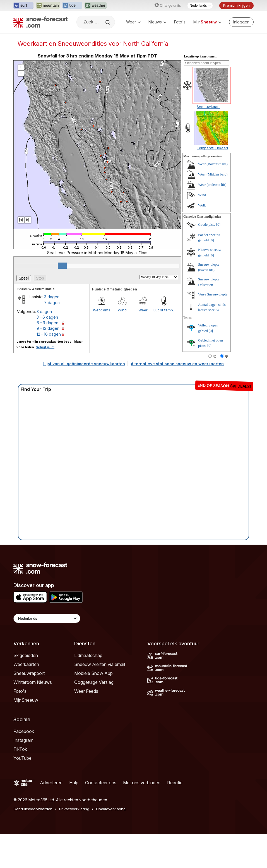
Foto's (180, 22)
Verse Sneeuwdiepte (213, 294)
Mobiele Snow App (93, 673)
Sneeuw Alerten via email (100, 664)
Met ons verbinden (142, 783)
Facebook (24, 731)
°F (226, 357)
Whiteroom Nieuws (33, 682)
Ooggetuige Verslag (94, 682)
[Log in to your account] (241, 22)
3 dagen (52, 297)
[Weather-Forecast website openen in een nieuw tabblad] (96, 6)
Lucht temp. (164, 310)
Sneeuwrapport (29, 673)
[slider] (62, 266)
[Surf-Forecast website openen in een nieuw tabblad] (23, 6)
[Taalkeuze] (200, 6)
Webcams (102, 310)
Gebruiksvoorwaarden (33, 809)
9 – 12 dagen (48, 328)
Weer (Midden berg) (213, 174)
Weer (133, 22)
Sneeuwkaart (208, 107)
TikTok (20, 749)
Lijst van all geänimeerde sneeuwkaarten (84, 364)
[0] (218, 224)
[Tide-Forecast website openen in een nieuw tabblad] (72, 6)
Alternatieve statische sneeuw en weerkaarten (177, 364)
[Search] (108, 22)
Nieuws (157, 22)
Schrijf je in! (45, 347)
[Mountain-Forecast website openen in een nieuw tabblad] (48, 6)
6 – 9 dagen (47, 323)
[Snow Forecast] (40, 22)
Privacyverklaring (74, 809)
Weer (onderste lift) (212, 185)
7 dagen (52, 303)
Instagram (23, 740)
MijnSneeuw (26, 700)
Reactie (175, 783)
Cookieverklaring (111, 809)
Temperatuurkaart (212, 148)
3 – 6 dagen (47, 317)
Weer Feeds (86, 691)
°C (214, 357)
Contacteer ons (101, 783)
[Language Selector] (47, 618)
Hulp (74, 783)
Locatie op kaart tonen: (201, 56)
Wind (122, 310)
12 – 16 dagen (49, 334)
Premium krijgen (236, 5)
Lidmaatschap (88, 655)
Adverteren (51, 783)
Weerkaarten (26, 664)
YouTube (22, 758)
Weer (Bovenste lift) (213, 164)
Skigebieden (26, 655)
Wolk (202, 205)
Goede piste (207, 224)
